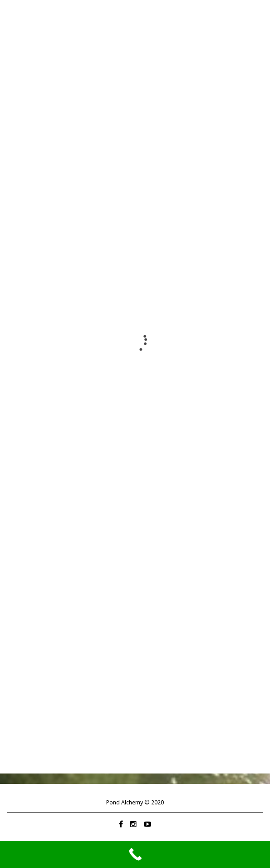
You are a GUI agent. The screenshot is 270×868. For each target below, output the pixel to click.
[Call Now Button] (135, 854)
